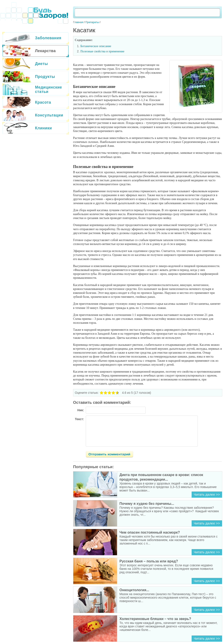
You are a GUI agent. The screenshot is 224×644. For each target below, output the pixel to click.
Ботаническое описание (96, 46)
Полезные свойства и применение (102, 51)
